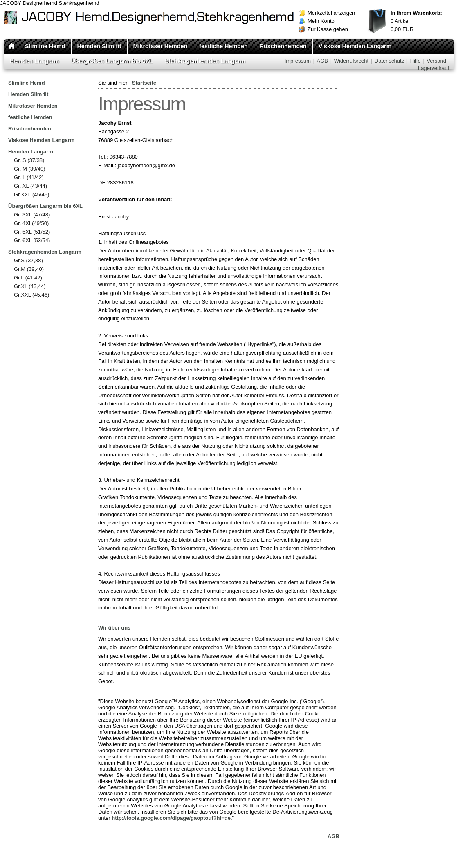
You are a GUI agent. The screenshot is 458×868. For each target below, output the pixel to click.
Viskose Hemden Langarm (355, 46)
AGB (322, 61)
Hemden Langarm (35, 61)
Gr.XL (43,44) (30, 286)
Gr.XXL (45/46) (31, 195)
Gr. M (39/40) (30, 169)
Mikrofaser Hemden (161, 46)
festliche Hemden (223, 46)
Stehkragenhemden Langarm (205, 61)
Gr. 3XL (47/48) (32, 215)
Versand (436, 61)
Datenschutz (389, 61)
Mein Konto (321, 21)
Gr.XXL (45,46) (31, 295)
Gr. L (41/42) (29, 177)
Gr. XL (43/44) (30, 186)
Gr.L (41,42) (28, 278)
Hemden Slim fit (99, 46)
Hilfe (415, 61)
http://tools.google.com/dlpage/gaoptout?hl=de (171, 818)
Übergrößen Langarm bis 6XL (112, 61)
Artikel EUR (416, 21)
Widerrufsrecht (351, 61)
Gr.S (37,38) (28, 260)
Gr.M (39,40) (29, 269)
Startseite (144, 83)
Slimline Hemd (45, 46)
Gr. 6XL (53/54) (32, 240)
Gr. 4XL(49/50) (31, 223)
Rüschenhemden (283, 46)
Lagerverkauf (433, 68)
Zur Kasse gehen (328, 29)
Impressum (298, 61)
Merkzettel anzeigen (331, 13)
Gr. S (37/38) (29, 160)
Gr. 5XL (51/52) (32, 232)
